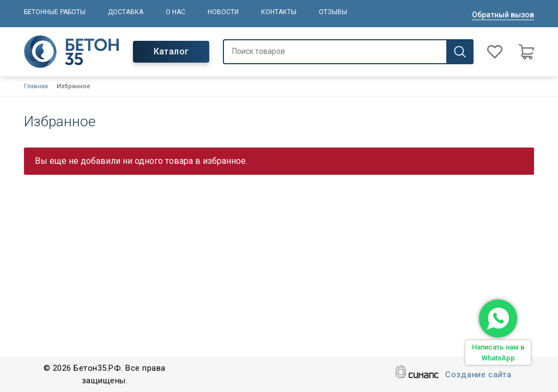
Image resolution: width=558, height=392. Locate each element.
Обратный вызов (503, 15)
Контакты (279, 12)
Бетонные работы (55, 12)
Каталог (171, 51)
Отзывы (333, 12)
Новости (223, 12)
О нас (175, 12)
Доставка (126, 12)
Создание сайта (478, 375)
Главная (36, 86)
